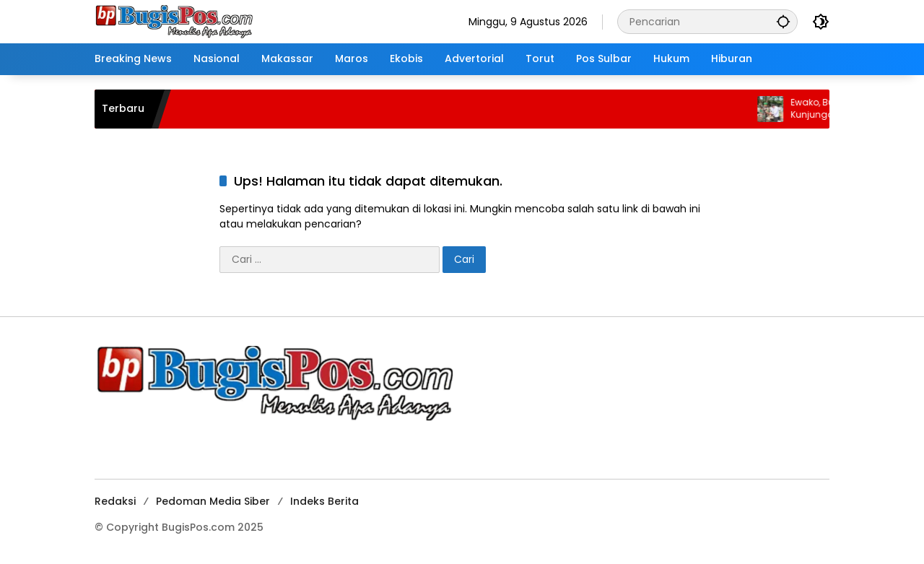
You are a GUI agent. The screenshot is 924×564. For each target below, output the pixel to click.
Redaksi (115, 501)
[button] (783, 21)
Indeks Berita (324, 501)
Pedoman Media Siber (213, 501)
